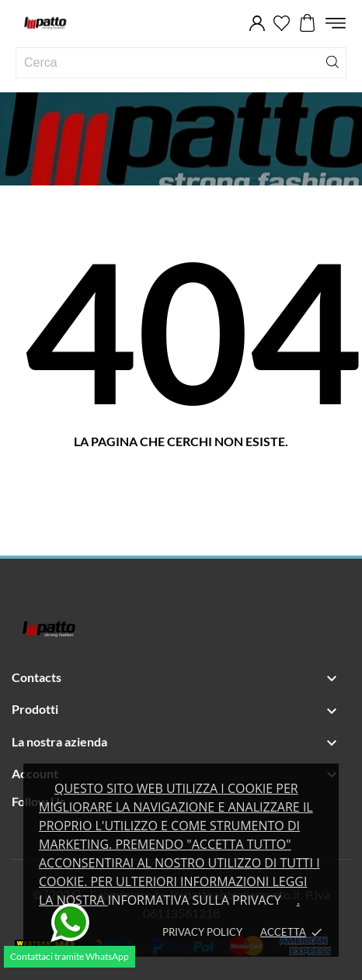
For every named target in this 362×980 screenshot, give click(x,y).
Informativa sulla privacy (195, 900)
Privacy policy (202, 932)
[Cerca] (332, 61)
